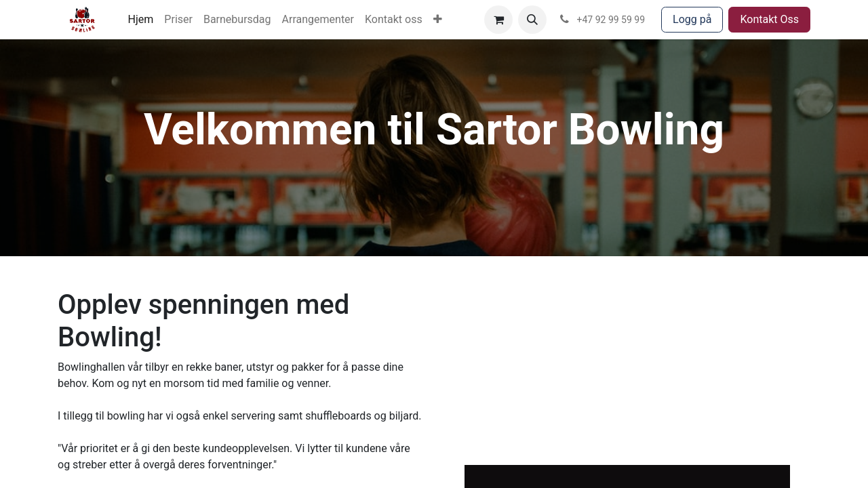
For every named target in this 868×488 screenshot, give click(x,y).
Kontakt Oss (769, 19)
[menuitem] (141, 20)
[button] (532, 20)
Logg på (692, 19)
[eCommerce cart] (498, 20)
